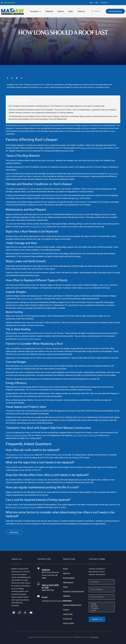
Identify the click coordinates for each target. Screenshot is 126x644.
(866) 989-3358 (9, 3)
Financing (61, 11)
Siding (101, 604)
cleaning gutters (27, 299)
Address (46, 570)
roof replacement (27, 366)
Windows (101, 608)
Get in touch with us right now (85, 435)
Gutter (101, 610)
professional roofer (38, 227)
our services (35, 11)
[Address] (38, 569)
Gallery (71, 11)
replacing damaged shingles (91, 148)
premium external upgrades (17, 435)
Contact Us (81, 11)
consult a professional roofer (23, 507)
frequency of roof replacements (22, 455)
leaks (77, 198)
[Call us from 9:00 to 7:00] (38, 584)
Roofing (101, 606)
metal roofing (104, 285)
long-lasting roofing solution (30, 339)
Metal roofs (113, 174)
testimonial (49, 11)
